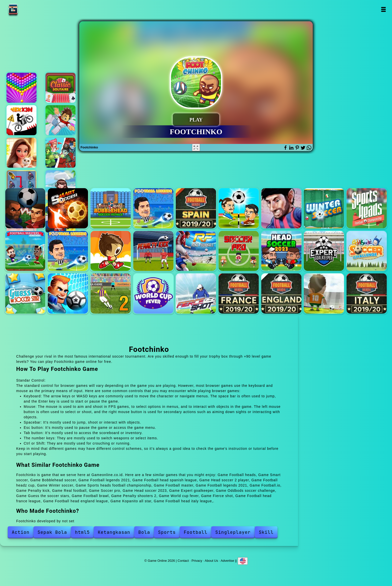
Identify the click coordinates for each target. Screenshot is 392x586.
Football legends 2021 (153, 208)
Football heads (25, 208)
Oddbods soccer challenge (367, 251)
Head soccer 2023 (281, 251)
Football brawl (68, 293)
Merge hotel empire (21, 153)
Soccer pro (239, 251)
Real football (196, 251)
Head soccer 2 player (239, 208)
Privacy (197, 561)
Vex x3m (21, 120)
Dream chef (60, 185)
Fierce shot (196, 293)
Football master (25, 251)
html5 (82, 532)
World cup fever (153, 293)
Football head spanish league (196, 208)
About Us (211, 561)
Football (195, 532)
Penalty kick (153, 251)
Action (21, 532)
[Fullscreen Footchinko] (196, 147)
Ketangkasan (114, 532)
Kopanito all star (324, 293)
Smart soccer (68, 208)
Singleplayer (233, 532)
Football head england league (281, 293)
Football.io (111, 251)
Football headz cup (281, 208)
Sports (167, 532)
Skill (266, 532)
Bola (144, 532)
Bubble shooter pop (21, 88)
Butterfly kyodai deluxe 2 (21, 185)
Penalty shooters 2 (111, 293)
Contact (183, 561)
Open (383, 9)
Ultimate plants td (60, 153)
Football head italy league (367, 293)
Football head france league (239, 293)
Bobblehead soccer (111, 208)
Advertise (227, 561)
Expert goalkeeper (324, 251)
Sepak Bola (52, 532)
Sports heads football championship (367, 208)
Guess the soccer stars (25, 293)
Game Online (29, 9)
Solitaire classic (60, 88)
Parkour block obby (60, 120)
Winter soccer (324, 208)
